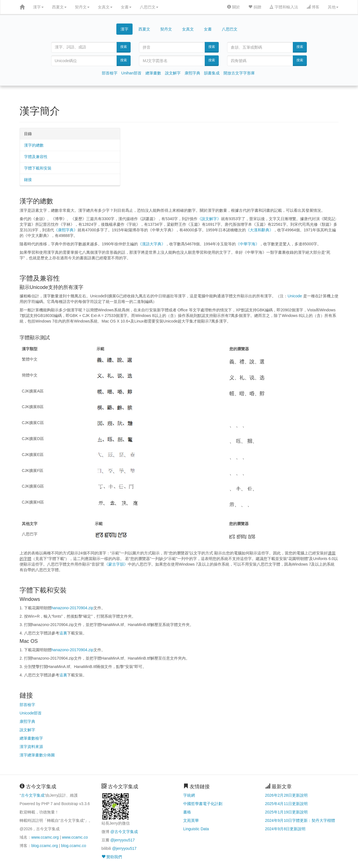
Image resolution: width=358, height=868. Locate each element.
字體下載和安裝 (38, 168)
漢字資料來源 (31, 747)
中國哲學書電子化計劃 (203, 804)
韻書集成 (212, 73)
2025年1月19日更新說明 (287, 812)
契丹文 (82, 7)
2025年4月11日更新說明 (287, 804)
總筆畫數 (153, 73)
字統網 (189, 795)
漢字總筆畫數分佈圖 (37, 755)
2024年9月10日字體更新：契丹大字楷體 (300, 820)
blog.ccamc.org (45, 846)
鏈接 (28, 180)
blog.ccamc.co (73, 846)
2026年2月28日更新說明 (287, 795)
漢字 (38, 7)
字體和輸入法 (284, 7)
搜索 (124, 47)
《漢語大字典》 (152, 244)
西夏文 (59, 7)
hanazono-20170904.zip (72, 608)
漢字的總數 (34, 145)
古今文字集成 (33, 795)
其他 (333, 7)
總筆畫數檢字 (31, 738)
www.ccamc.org (45, 837)
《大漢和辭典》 (260, 230)
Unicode (295, 296)
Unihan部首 (131, 73)
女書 (126, 7)
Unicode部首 (31, 713)
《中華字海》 (248, 244)
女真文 (105, 7)
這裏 (63, 633)
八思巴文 (149, 7)
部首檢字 (110, 73)
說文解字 (173, 73)
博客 (313, 7)
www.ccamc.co (75, 837)
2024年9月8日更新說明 (285, 829)
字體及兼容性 (36, 157)
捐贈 (255, 7)
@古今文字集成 (124, 832)
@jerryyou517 (122, 840)
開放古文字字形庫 (239, 73)
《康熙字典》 (66, 230)
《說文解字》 (209, 219)
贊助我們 (112, 857)
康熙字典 (192, 73)
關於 (234, 7)
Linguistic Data (196, 829)
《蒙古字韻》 (116, 564)
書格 (187, 812)
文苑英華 (191, 820)
